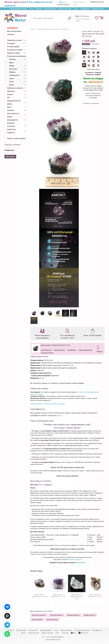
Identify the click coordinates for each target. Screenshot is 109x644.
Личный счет (33, 630)
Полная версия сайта (53, 640)
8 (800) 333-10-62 (97, 2)
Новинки (39, 9)
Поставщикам (21, 630)
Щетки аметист (52, 620)
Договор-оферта (46, 630)
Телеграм (65, 633)
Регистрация (85, 16)
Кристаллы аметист (39, 615)
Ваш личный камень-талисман (14, 33)
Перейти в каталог (75, 559)
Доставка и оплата (47, 353)
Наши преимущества (85, 350)
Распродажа (12, 28)
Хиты (31, 9)
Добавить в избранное (91, 103)
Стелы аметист (37, 620)
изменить (48, 485)
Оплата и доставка (65, 9)
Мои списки (10, 157)
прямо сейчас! (80, 563)
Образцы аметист (73, 615)
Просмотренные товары (18, 9)
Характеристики (46, 350)
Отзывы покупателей (82, 630)
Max (74, 633)
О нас (76, 9)
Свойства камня (59, 350)
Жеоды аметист (90, 615)
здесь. (60, 415)
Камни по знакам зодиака (16, 138)
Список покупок (13, 145)
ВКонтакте (83, 633)
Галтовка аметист (57, 615)
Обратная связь (34, 633)
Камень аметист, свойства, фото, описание (48, 404)
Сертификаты (85, 9)
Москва (64, 2)
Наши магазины (50, 9)
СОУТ (57, 633)
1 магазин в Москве (63, 4)
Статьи (23, 633)
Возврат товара (98, 9)
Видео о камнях (47, 633)
